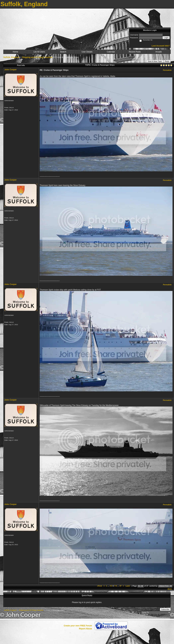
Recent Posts (135, 52)
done (170, 589)
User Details (87, 52)
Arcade (159, 52)
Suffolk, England (11, 57)
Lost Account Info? (161, 46)
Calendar (111, 52)
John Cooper (10, 70)
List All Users (39, 52)
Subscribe (165, 609)
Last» (128, 586)
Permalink (167, 70)
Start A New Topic (155, 61)
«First (100, 586)
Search (63, 52)
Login (166, 38)
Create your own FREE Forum (78, 626)
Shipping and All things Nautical (37, 57)
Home (15, 52)
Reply (167, 61)
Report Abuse (86, 629)
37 (121, 586)
